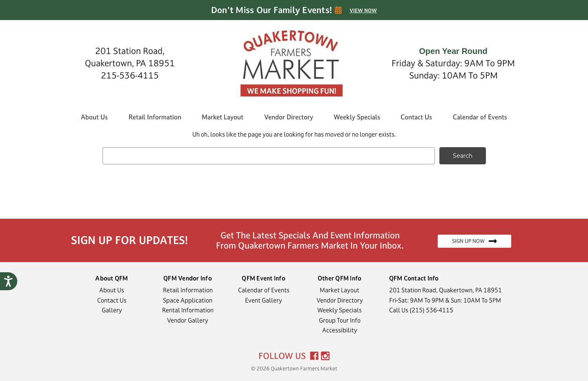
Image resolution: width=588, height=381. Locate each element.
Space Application (188, 300)
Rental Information (188, 310)
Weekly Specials (357, 117)
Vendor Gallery (188, 320)
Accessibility (340, 330)
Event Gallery (264, 300)
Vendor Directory (289, 117)
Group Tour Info (340, 320)
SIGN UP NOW (474, 241)
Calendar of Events (480, 117)
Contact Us (416, 117)
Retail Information (155, 117)
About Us (94, 117)
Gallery (112, 310)
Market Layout (223, 117)
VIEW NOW (363, 11)
